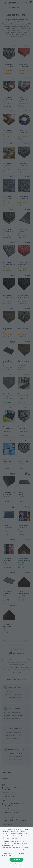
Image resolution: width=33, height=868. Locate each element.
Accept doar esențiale (16, 864)
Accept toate (17, 860)
